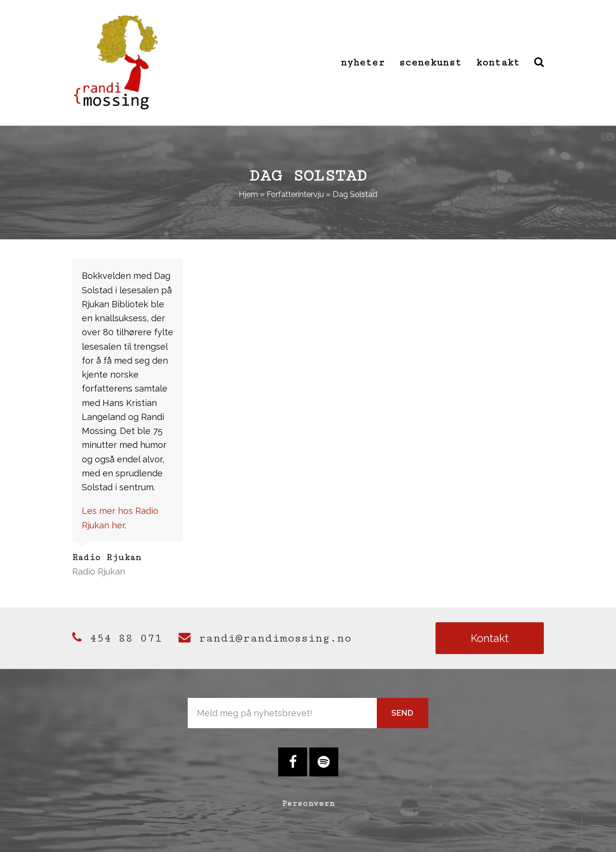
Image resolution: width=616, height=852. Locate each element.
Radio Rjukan (99, 571)
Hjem (248, 194)
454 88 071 (117, 638)
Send (403, 713)
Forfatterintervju (295, 194)
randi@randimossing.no (265, 638)
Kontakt (490, 638)
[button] (539, 63)
